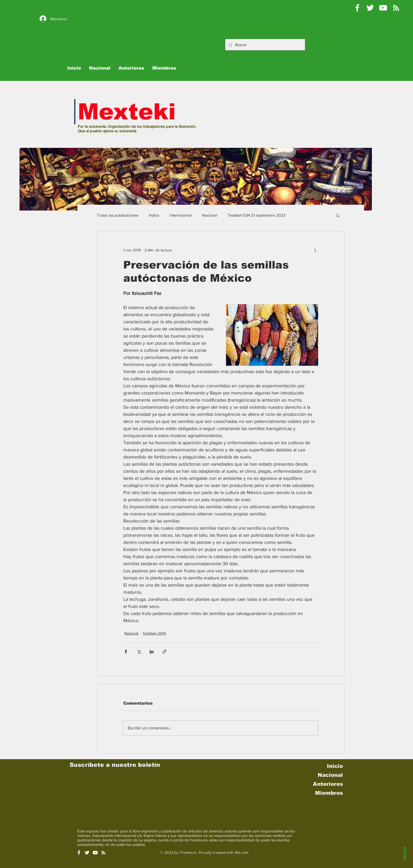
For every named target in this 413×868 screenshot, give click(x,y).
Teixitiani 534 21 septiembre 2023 (256, 215)
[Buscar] (265, 45)
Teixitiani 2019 (154, 633)
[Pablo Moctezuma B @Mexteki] (370, 8)
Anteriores (328, 784)
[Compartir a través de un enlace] (164, 652)
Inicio (405, 854)
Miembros (329, 793)
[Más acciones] (315, 250)
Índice (154, 215)
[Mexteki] (357, 8)
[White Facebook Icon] (79, 853)
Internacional (181, 215)
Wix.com (242, 852)
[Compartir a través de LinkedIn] (152, 652)
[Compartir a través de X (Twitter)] (139, 652)
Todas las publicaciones (118, 215)
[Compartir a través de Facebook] (126, 652)
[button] (338, 215)
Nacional (210, 215)
